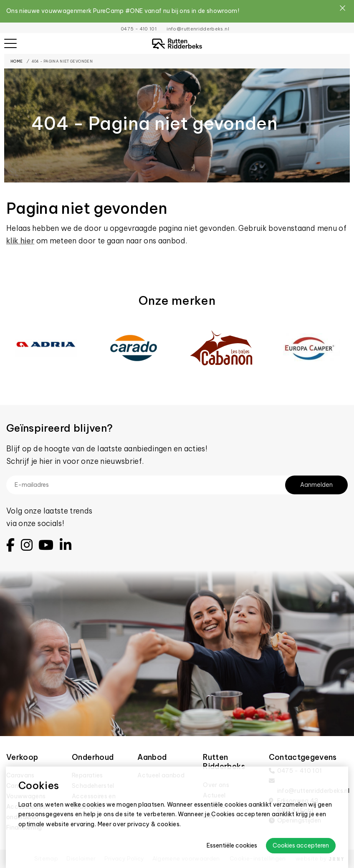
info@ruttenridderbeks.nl (198, 29)
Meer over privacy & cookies (139, 824)
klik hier (20, 241)
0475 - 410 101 (139, 29)
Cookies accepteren (301, 845)
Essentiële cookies (232, 845)
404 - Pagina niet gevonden (62, 61)
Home (16, 61)
